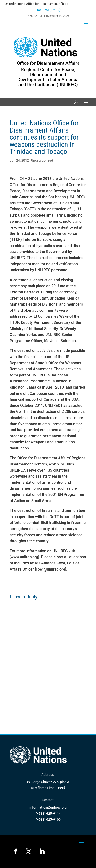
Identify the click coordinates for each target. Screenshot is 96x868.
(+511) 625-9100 (48, 819)
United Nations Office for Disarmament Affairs (36, 4)
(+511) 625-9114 (48, 814)
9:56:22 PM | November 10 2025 (48, 16)
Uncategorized (42, 160)
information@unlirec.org (48, 807)
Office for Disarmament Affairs (48, 63)
